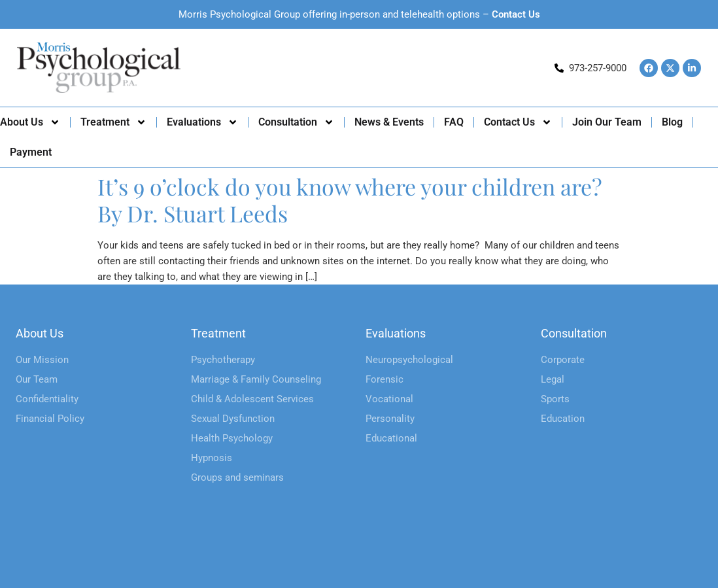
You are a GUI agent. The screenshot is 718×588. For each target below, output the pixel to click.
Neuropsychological (409, 360)
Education (563, 419)
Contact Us (516, 14)
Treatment (113, 122)
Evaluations (202, 122)
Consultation (296, 122)
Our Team (37, 379)
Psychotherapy (223, 360)
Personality (390, 419)
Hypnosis (212, 458)
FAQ (454, 122)
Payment (31, 152)
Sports (555, 399)
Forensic (385, 379)
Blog (672, 122)
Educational (391, 438)
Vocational (389, 399)
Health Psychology (232, 438)
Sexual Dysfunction (233, 419)
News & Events (389, 122)
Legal (553, 379)
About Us (30, 122)
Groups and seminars (237, 477)
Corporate (563, 360)
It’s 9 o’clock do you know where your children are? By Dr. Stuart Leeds (350, 200)
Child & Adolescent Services (252, 399)
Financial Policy (50, 419)
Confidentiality (47, 399)
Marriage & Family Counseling (256, 379)
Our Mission (42, 360)
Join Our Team (607, 122)
